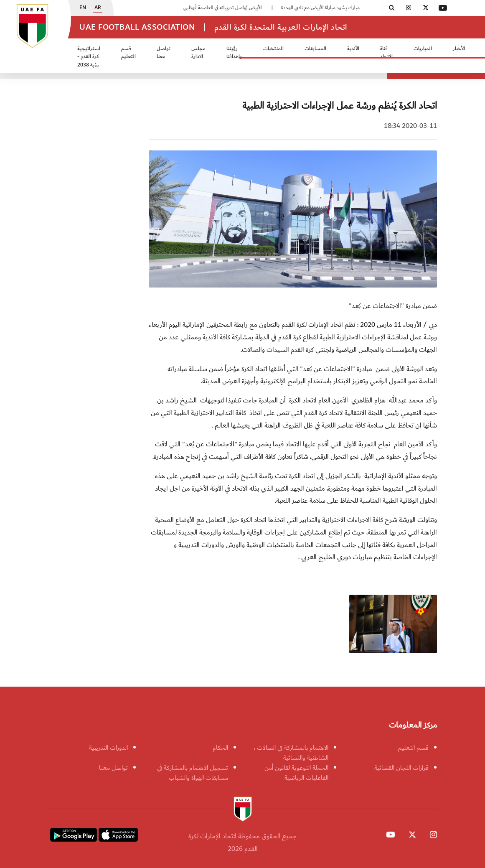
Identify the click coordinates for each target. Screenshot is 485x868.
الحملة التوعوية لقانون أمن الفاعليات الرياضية (296, 773)
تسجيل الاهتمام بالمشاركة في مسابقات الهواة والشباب (193, 773)
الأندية (353, 49)
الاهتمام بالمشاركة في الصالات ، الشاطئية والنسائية (291, 753)
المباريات (423, 49)
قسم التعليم (128, 53)
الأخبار (459, 49)
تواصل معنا (164, 53)
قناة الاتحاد (386, 53)
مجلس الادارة (198, 53)
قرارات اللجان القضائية (401, 768)
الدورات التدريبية (108, 748)
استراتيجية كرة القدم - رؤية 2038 (89, 57)
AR (98, 8)
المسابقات (315, 49)
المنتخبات (273, 49)
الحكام (220, 748)
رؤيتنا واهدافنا (234, 53)
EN (83, 8)
